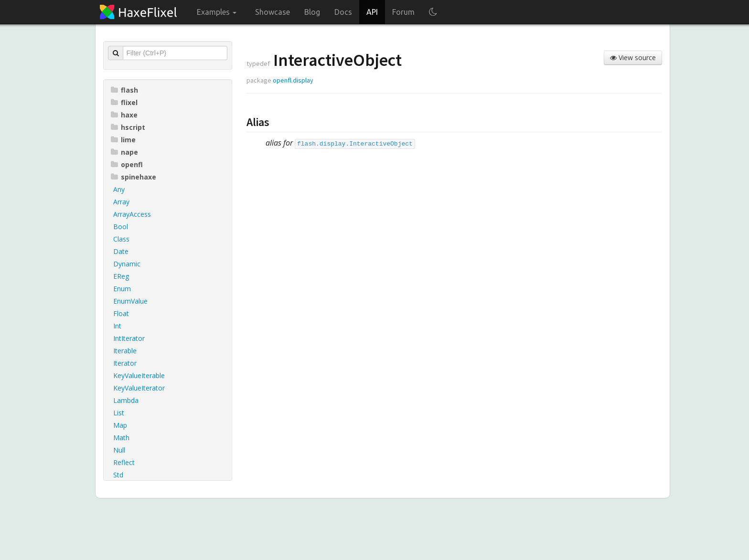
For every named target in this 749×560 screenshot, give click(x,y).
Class (121, 239)
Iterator (125, 363)
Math (121, 438)
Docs (343, 12)
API (372, 12)
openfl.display (293, 80)
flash (124, 90)
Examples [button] (217, 12)
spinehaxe (134, 177)
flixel (124, 102)
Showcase (273, 12)
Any (119, 189)
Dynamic (127, 264)
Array (121, 202)
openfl (127, 164)
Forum (403, 12)
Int (117, 326)
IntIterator (129, 338)
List (119, 413)
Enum (122, 289)
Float (121, 313)
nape (124, 152)
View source (633, 58)
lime (123, 140)
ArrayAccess (132, 214)
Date (121, 251)
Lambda (126, 400)
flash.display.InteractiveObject (355, 144)
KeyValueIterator (139, 388)
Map (120, 425)
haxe (124, 115)
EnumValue (130, 301)
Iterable (125, 351)
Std (118, 475)
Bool (121, 227)
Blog (312, 12)
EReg (121, 276)
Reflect (124, 462)
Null (119, 450)
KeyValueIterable (139, 375)
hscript (128, 127)
